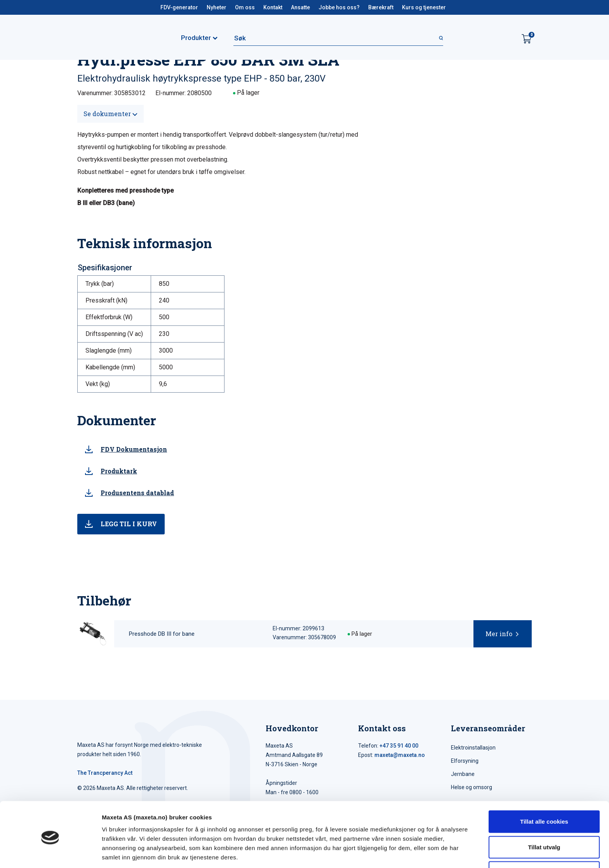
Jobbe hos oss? (339, 7)
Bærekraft (381, 7)
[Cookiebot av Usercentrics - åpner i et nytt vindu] (50, 853)
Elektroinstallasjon (473, 748)
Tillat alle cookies (544, 792)
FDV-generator (179, 7)
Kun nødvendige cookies (544, 843)
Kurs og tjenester (424, 7)
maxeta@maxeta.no (400, 755)
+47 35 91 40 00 (399, 746)
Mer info (499, 634)
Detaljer (414, 853)
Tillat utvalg (544, 817)
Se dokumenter (110, 114)
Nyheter (217, 7)
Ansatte (300, 7)
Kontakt (273, 7)
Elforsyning (465, 761)
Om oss (245, 7)
